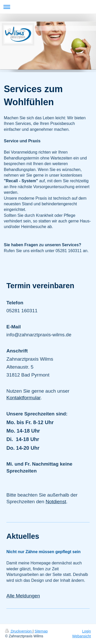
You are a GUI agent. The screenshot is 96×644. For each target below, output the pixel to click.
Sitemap (41, 631)
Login (87, 631)
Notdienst (56, 502)
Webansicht (82, 636)
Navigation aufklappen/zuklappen (48, 7)
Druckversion (19, 631)
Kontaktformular (23, 398)
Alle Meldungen (23, 596)
